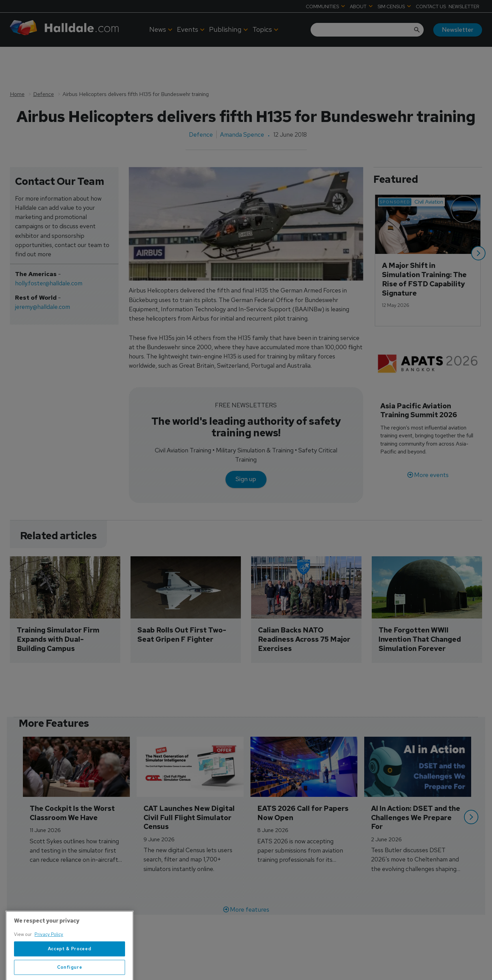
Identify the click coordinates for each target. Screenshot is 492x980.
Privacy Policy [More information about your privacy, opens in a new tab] (49, 958)
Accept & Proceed (70, 972)
